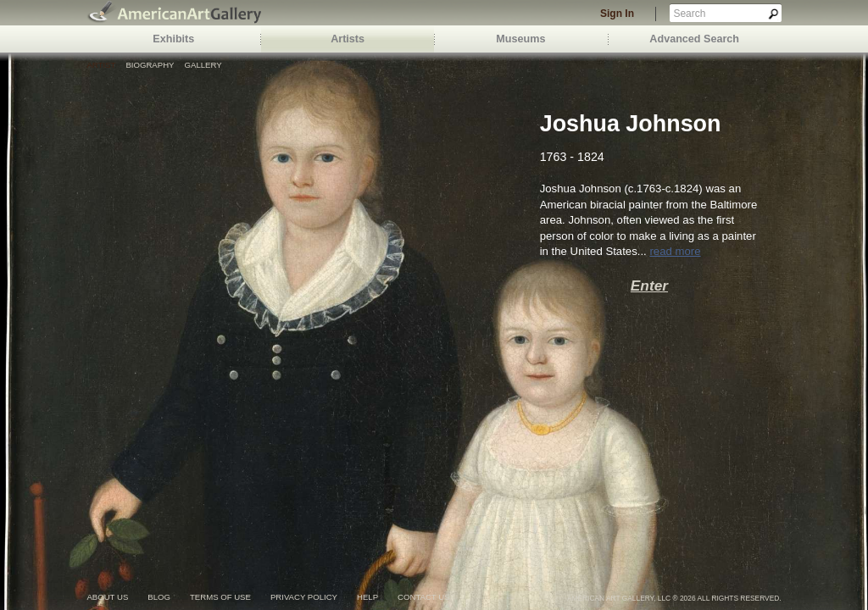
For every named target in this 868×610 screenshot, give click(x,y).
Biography (150, 65)
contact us (423, 597)
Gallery (203, 65)
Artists (348, 39)
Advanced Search (694, 39)
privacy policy (304, 597)
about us (107, 597)
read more (675, 251)
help (367, 597)
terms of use (220, 597)
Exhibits (173, 39)
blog (159, 597)
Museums (520, 39)
